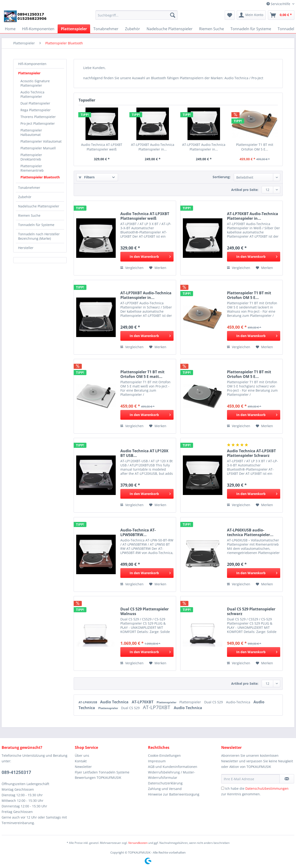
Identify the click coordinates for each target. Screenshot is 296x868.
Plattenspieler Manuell (38, 148)
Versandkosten (138, 843)
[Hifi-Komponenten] (38, 29)
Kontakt (81, 761)
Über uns (82, 755)
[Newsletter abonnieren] (287, 779)
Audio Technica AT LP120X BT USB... (144, 453)
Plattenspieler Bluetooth (40, 177)
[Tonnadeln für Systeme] (251, 29)
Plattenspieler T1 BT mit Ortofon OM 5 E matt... (142, 374)
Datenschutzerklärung (165, 783)
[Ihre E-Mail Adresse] (250, 779)
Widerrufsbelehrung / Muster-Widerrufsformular (172, 775)
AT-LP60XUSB (88, 702)
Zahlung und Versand (165, 789)
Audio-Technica (239, 702)
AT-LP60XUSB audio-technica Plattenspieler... (250, 532)
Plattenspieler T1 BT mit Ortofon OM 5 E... (255, 147)
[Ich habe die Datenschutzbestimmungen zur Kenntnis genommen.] (223, 788)
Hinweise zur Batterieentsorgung (174, 794)
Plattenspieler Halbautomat (31, 132)
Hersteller (26, 248)
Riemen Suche (29, 215)
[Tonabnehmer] (106, 29)
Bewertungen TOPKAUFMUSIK (98, 778)
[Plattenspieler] (74, 29)
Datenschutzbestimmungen (267, 788)
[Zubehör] (133, 29)
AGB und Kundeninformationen (173, 767)
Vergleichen (132, 268)
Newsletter (83, 767)
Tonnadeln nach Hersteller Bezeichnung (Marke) (39, 236)
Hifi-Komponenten (32, 64)
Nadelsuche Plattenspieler (39, 206)
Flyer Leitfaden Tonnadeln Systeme (102, 772)
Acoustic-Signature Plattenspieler (35, 83)
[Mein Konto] (251, 15)
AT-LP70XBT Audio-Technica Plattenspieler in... (153, 147)
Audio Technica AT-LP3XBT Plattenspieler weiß (102, 147)
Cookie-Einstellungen (164, 755)
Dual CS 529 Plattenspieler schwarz (251, 611)
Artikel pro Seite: (245, 190)
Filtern (87, 177)
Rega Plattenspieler (36, 110)
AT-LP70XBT (143, 702)
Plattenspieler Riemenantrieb (32, 168)
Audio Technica (115, 702)
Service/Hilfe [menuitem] (279, 4)
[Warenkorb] (281, 15)
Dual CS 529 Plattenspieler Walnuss (145, 611)
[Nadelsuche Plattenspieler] (170, 29)
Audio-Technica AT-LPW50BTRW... (138, 532)
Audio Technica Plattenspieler (32, 94)
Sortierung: (222, 177)
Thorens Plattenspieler (38, 117)
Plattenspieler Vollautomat (41, 141)
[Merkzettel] (230, 15)
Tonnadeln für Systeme (36, 225)
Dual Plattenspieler (35, 103)
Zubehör (25, 197)
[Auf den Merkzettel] (158, 268)
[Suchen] (173, 15)
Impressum (157, 761)
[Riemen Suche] (212, 29)
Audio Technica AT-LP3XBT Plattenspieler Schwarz (251, 453)
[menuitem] (136, 17)
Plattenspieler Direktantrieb (31, 157)
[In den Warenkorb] (147, 257)
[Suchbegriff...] (136, 15)
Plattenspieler (29, 73)
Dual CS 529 (214, 702)
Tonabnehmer (29, 188)
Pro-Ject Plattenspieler (38, 123)
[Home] (10, 29)
